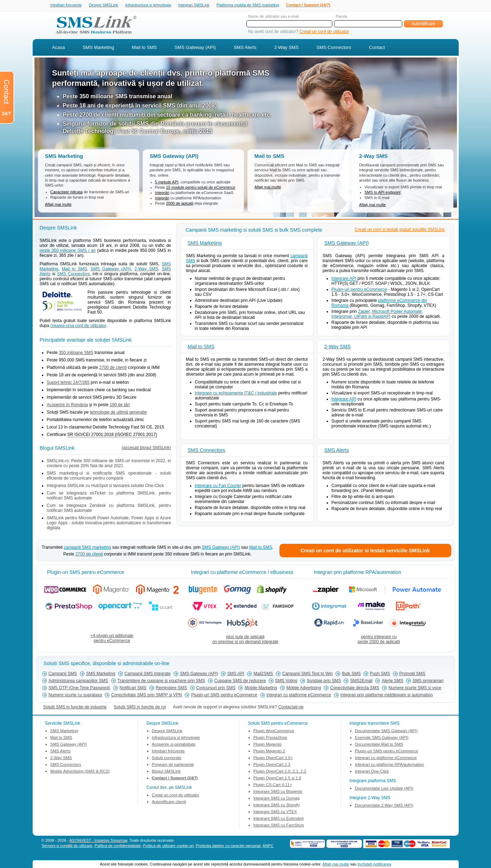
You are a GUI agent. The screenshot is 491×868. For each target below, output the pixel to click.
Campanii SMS (63, 674)
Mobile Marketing (261, 689)
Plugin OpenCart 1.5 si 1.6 (277, 779)
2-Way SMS (286, 48)
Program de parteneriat (173, 765)
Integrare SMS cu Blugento (278, 792)
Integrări (162, 193)
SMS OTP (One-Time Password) (80, 689)
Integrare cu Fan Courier (218, 486)
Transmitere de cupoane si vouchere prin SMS (161, 681)
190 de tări (120, 405)
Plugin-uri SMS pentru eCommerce (224, 696)
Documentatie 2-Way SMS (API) (384, 806)
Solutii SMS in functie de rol (140, 708)
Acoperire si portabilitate (174, 745)
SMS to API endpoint (383, 193)
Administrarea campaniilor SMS (78, 681)
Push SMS (380, 674)
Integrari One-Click (372, 772)
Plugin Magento (268, 745)
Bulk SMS (351, 674)
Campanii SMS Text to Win (308, 674)
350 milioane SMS (76, 353)
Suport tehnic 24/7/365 (68, 383)
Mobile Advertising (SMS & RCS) (80, 772)
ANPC (268, 846)
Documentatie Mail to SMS (379, 745)
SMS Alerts (245, 48)
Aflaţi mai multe (336, 864)
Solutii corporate (167, 758)
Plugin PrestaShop (270, 738)
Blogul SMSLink (166, 772)
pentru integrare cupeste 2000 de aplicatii (379, 640)
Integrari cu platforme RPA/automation (390, 765)
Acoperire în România (67, 405)
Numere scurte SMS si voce (415, 689)
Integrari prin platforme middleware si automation (387, 696)
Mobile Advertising (304, 689)
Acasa (59, 48)
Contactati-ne (291, 708)
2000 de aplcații (180, 204)
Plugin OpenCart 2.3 (272, 765)
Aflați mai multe (58, 205)
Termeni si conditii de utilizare (67, 846)
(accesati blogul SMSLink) (146, 448)
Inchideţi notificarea (374, 864)
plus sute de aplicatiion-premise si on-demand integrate (245, 640)
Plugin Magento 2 (269, 752)
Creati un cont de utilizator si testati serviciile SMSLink (365, 551)
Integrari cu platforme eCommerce (299, 696)
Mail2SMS (263, 674)
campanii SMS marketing (87, 548)
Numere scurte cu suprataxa (75, 696)
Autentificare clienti (169, 802)
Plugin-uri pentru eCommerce (359, 290)
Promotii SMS (412, 674)
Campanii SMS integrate (148, 674)
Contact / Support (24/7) (308, 5)
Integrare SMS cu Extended (279, 819)
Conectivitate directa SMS (355, 689)
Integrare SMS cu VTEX (275, 812)
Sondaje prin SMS (324, 681)
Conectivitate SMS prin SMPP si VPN (146, 696)
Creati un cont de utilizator (324, 32)
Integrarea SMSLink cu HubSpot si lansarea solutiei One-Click (105, 486)
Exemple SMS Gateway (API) (382, 738)
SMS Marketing (99, 48)
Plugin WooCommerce (274, 731)
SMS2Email (361, 681)
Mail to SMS (144, 48)
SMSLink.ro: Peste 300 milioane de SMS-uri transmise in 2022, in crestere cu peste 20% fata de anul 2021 (109, 464)
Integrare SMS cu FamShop (279, 826)
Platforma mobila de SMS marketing (248, 5)
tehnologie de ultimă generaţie (118, 413)
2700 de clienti (113, 368)
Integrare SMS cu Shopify (277, 806)
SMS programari (428, 681)
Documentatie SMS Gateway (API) (386, 731)
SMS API (236, 674)
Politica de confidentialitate (118, 846)
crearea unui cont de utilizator (78, 326)
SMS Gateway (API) (195, 48)
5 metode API (167, 183)
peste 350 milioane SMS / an (68, 251)
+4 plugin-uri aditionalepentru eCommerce (112, 639)
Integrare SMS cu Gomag (277, 799)
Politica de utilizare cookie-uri (168, 846)
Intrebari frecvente (66, 5)
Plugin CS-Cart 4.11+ (273, 785)
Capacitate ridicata (67, 193)
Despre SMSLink (103, 5)
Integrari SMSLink (194, 5)
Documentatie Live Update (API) (384, 789)
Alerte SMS (392, 681)
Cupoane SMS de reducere (240, 681)
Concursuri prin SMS (216, 689)
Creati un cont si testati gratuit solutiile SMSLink (400, 230)
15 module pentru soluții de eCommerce (201, 188)
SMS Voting (286, 681)
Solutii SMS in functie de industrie (75, 708)
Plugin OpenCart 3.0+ (273, 758)
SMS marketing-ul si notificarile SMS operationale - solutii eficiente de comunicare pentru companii (109, 476)
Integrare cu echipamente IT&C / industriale (236, 394)
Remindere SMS (171, 689)
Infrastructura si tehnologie (148, 5)
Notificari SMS (133, 689)
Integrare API (344, 279)
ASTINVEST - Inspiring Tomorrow (99, 841)
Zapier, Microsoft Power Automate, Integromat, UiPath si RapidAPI (377, 315)
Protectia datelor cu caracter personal (228, 846)
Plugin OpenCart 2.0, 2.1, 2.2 (280, 772)
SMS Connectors (334, 48)
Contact (377, 48)
